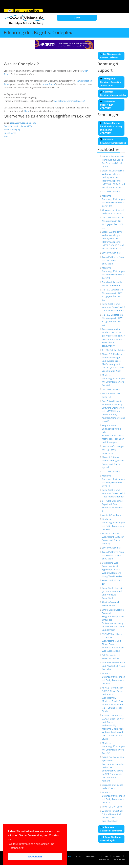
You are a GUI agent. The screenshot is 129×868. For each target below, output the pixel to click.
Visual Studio (49, 84)
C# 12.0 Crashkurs (111, 389)
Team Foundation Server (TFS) (18, 126)
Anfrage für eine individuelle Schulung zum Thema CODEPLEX (111, 128)
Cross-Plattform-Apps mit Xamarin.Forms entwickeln (113, 555)
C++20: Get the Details (113, 350)
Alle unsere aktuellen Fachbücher (111, 829)
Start (68, 856)
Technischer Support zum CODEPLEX (108, 105)
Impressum (104, 860)
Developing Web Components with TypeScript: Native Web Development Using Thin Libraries (112, 570)
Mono (27, 111)
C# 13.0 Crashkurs (111, 253)
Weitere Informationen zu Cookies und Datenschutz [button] (31, 846)
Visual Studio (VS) (12, 130)
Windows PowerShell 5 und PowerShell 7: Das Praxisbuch (113, 666)
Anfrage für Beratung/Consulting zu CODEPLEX (111, 82)
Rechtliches (119, 860)
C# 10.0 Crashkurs (111, 548)
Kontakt (117, 856)
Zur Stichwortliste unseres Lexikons (111, 56)
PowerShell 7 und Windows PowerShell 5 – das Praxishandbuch (113, 307)
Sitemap (105, 856)
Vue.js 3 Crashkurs (111, 515)
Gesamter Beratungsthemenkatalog (113, 93)
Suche (79, 856)
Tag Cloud (91, 856)
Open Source (10, 133)
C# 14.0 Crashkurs (111, 192)
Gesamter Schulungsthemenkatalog (113, 141)
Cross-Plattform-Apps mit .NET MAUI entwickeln (113, 260)
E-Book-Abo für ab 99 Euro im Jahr (111, 839)
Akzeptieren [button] (35, 857)
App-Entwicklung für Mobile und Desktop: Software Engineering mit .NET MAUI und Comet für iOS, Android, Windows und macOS (114, 411)
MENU (77, 18)
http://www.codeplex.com (23, 123)
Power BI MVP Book (112, 807)
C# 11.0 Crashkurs (111, 471)
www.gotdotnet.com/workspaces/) (69, 101)
